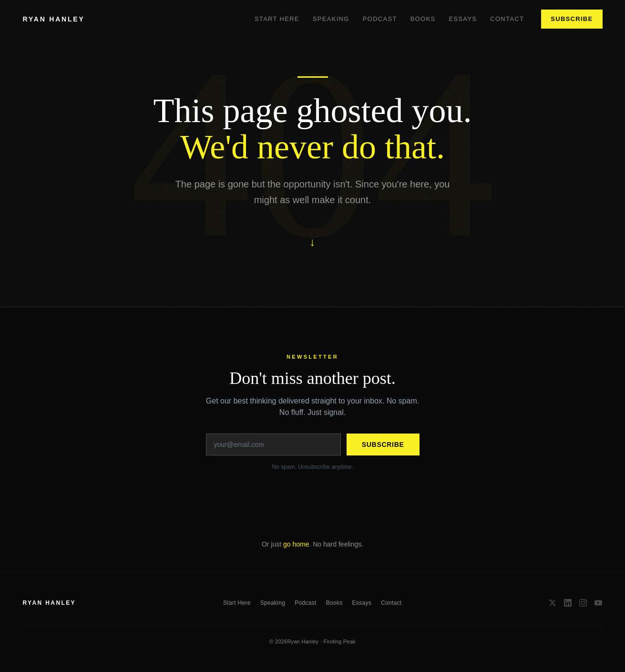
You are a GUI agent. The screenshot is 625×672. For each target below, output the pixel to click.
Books (423, 19)
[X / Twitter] (553, 603)
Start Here (277, 19)
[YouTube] (598, 603)
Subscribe (572, 19)
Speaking (331, 19)
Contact (507, 19)
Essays (463, 19)
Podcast (380, 19)
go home (296, 544)
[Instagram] (583, 603)
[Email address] (273, 445)
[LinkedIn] (568, 603)
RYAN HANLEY (54, 19)
